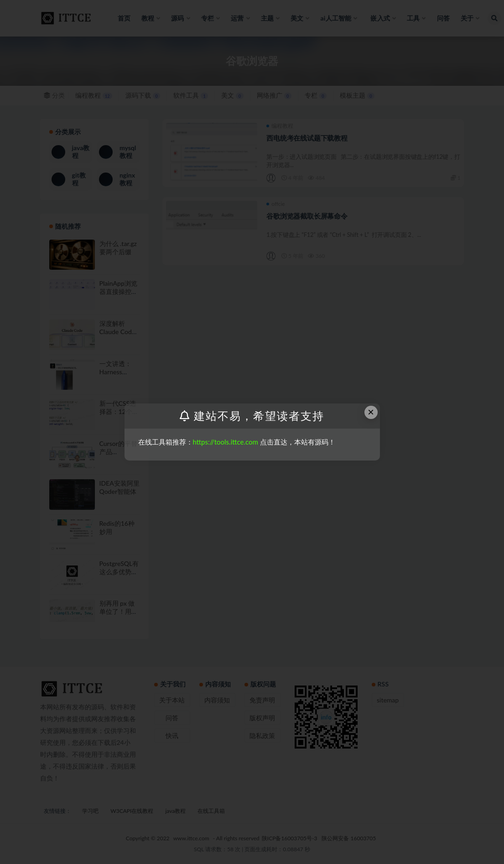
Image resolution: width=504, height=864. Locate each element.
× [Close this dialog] (371, 412)
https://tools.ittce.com (226, 442)
